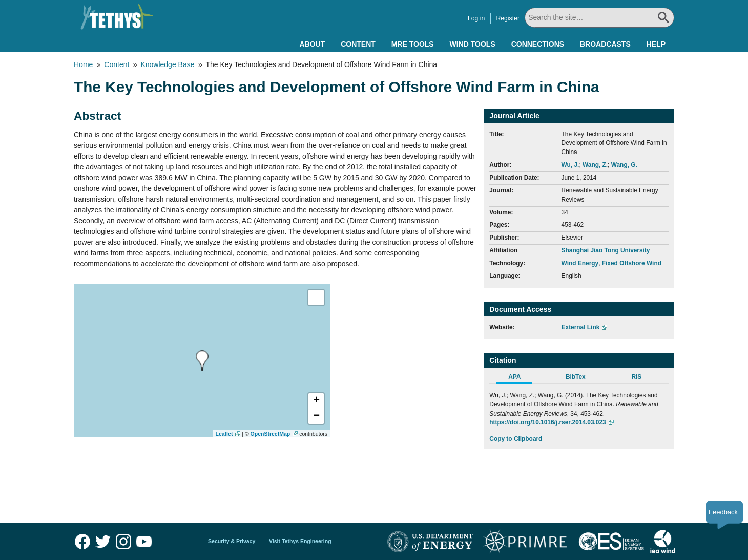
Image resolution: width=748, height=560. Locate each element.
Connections (538, 44)
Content (358, 44)
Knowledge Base (167, 64)
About (312, 44)
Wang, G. (624, 165)
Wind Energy (580, 263)
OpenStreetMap (271, 434)
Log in (476, 18)
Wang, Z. (595, 165)
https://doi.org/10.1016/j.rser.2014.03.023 (547, 422)
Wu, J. (570, 165)
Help (656, 44)
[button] (316, 401)
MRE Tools (413, 44)
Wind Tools (473, 44)
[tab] (520, 378)
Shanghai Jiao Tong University (606, 250)
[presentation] (202, 361)
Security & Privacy (232, 541)
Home (83, 64)
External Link (581, 327)
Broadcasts (605, 44)
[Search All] (599, 18)
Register (508, 18)
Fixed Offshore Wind (632, 263)
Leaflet (224, 434)
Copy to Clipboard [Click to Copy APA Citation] (516, 439)
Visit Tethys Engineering (300, 541)
